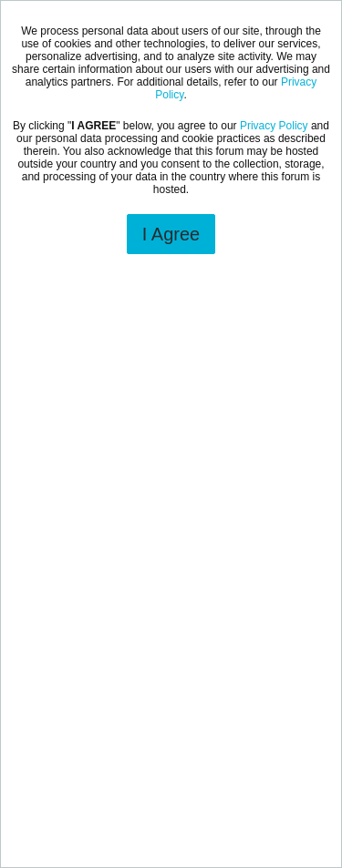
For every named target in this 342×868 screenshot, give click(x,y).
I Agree (171, 234)
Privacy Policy (274, 126)
